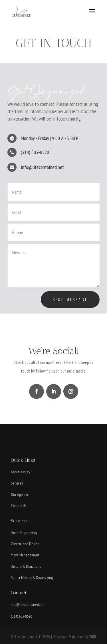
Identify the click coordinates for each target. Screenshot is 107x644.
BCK (93, 636)
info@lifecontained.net (28, 604)
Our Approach (21, 495)
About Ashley (20, 472)
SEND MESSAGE (70, 299)
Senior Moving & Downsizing (32, 578)
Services (17, 483)
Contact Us (19, 506)
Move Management (25, 555)
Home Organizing (24, 533)
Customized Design (25, 544)
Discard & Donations (26, 566)
